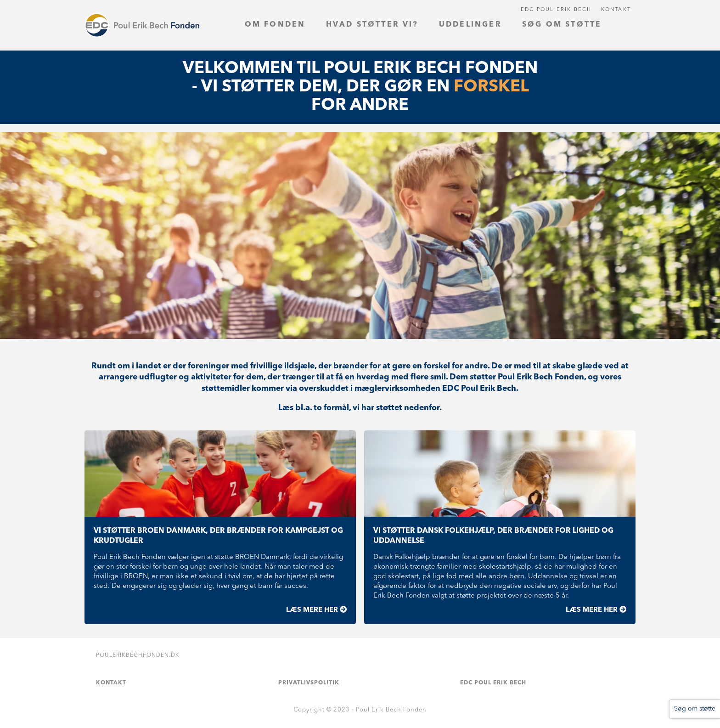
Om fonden (275, 25)
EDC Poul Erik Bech (556, 10)
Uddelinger (470, 25)
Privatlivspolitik (309, 683)
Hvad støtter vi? (372, 25)
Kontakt (616, 10)
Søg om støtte (695, 709)
